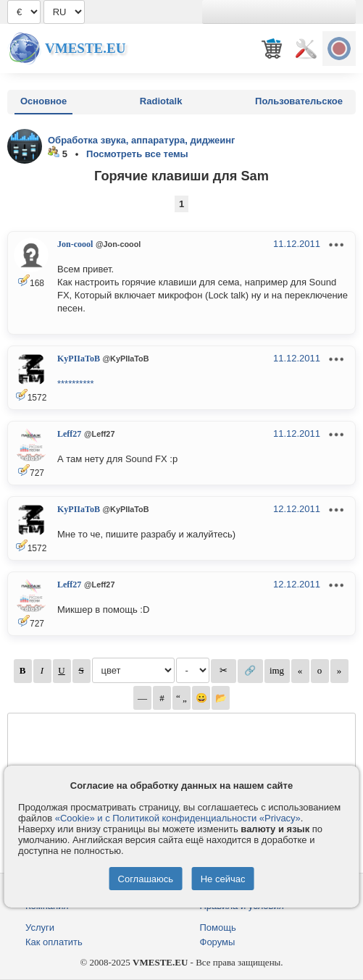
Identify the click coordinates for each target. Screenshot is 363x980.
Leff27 (69, 434)
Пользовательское (299, 101)
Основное (43, 101)
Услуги (40, 927)
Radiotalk (161, 101)
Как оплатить (54, 942)
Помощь (218, 927)
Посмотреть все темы (137, 154)
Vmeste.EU (85, 48)
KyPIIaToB (79, 359)
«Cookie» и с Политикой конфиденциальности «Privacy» (178, 818)
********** (76, 384)
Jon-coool (75, 244)
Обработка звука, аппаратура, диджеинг (142, 140)
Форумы (218, 942)
